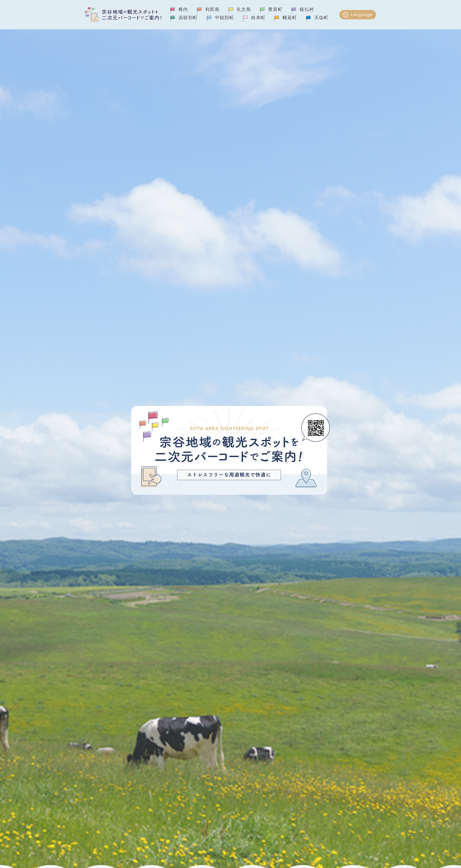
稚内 (183, 10)
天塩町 (321, 18)
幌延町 (290, 18)
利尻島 (212, 10)
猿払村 (307, 10)
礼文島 (244, 10)
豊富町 (275, 10)
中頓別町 (225, 18)
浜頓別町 (188, 18)
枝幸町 (258, 18)
